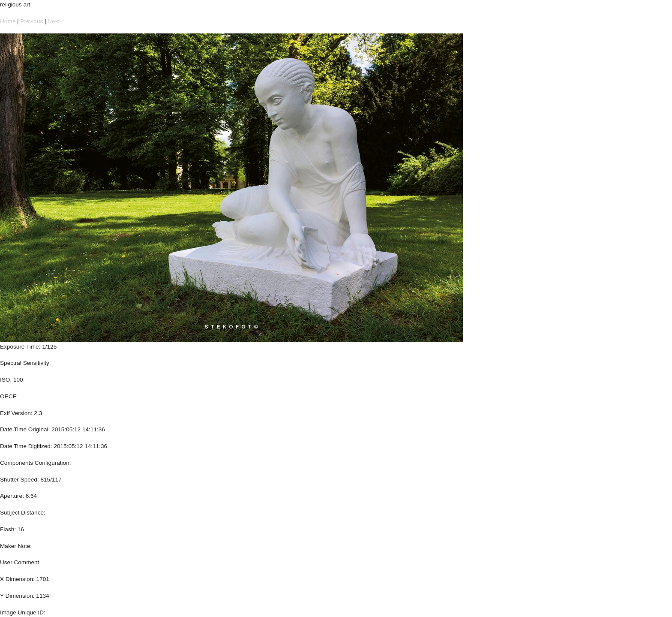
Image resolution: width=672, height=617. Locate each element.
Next (54, 21)
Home (8, 21)
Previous (31, 21)
